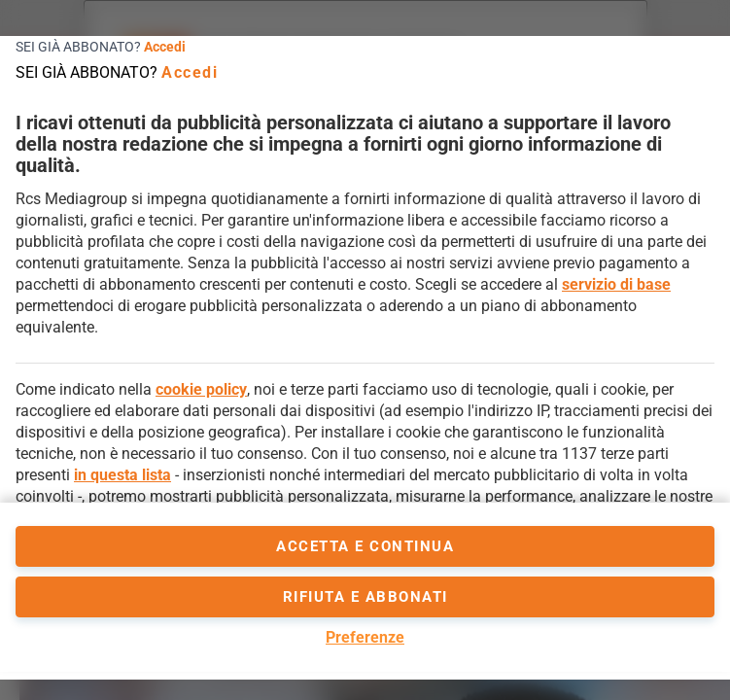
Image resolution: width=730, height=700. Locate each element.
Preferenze (365, 637)
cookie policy (201, 389)
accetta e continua (365, 546)
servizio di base (616, 284)
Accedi (165, 47)
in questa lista (122, 475)
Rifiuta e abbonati (365, 597)
